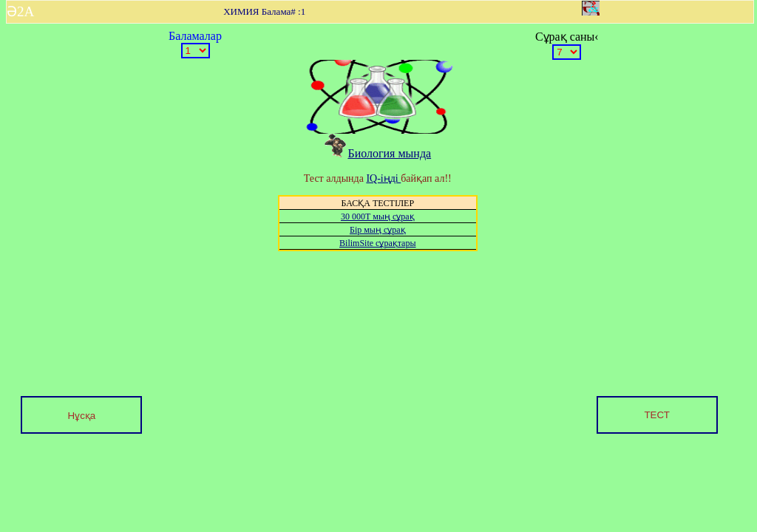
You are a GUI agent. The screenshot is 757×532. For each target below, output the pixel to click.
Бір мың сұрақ (378, 230)
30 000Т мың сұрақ (378, 216)
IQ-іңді (383, 178)
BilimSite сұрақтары (377, 243)
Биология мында (377, 153)
